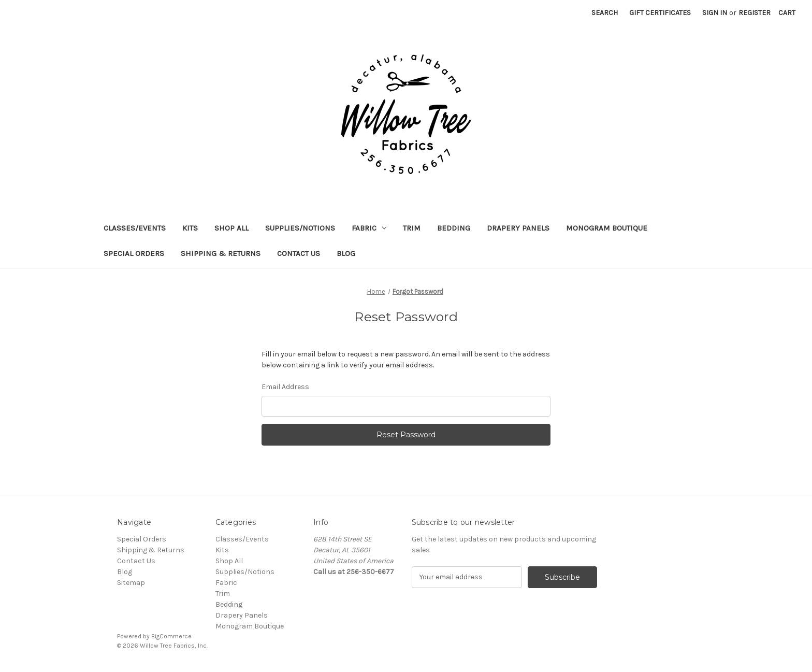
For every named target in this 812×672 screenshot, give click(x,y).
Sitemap (131, 583)
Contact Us (299, 253)
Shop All (231, 228)
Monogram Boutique (607, 228)
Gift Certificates (660, 13)
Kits (190, 228)
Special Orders (134, 253)
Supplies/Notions (300, 228)
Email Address (285, 387)
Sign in (715, 13)
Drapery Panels (518, 228)
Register (755, 13)
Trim (412, 228)
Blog (346, 253)
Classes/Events (135, 228)
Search (605, 13)
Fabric (369, 228)
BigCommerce (171, 636)
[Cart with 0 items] (787, 13)
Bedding (454, 228)
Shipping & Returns (221, 253)
